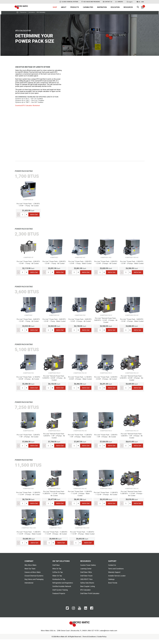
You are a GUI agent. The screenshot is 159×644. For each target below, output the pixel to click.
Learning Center (86, 573)
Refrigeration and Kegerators (63, 587)
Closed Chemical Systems (69, 2)
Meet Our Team (30, 573)
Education (115, 9)
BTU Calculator (85, 595)
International (29, 587)
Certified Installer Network (62, 591)
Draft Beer (56, 570)
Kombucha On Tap (59, 584)
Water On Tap (57, 580)
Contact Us (107, 2)
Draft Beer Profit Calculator (90, 598)
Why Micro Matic (30, 570)
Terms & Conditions (89, 641)
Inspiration (102, 9)
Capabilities (88, 9)
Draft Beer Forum (86, 580)
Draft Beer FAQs (86, 577)
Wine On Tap (57, 573)
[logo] (24, 9)
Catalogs (111, 584)
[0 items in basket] (142, 9)
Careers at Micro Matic (33, 577)
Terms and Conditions (116, 573)
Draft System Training (60, 595)
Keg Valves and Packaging (91, 2)
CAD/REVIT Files (86, 584)
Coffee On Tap (58, 577)
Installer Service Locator (117, 580)
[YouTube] (79, 614)
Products (75, 9)
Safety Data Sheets (87, 587)
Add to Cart (34, 219)
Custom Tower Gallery (88, 570)
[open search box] (138, 9)
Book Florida (113, 587)
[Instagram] (73, 614)
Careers (119, 2)
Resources (128, 9)
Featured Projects (59, 598)
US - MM (140, 2)
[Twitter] (67, 614)
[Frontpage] (17, 17)
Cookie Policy (102, 641)
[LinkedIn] (86, 614)
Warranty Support (114, 577)
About (64, 9)
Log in (129, 2)
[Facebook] (92, 614)
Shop (55, 9)
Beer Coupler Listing (88, 591)
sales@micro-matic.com (109, 635)
